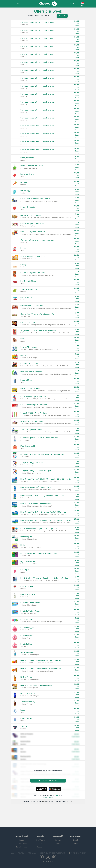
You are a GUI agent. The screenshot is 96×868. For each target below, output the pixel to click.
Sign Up (62, 16)
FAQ (40, 843)
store (71, 801)
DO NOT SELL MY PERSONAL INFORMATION (54, 853)
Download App (21, 847)
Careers (58, 840)
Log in (73, 4)
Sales (76, 843)
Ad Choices (32, 853)
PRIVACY (21, 853)
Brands (76, 840)
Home (18, 4)
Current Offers (21, 843)
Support (40, 847)
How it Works (40, 840)
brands (44, 801)
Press (58, 843)
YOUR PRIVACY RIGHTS (79, 853)
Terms (57, 795)
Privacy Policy (48, 797)
